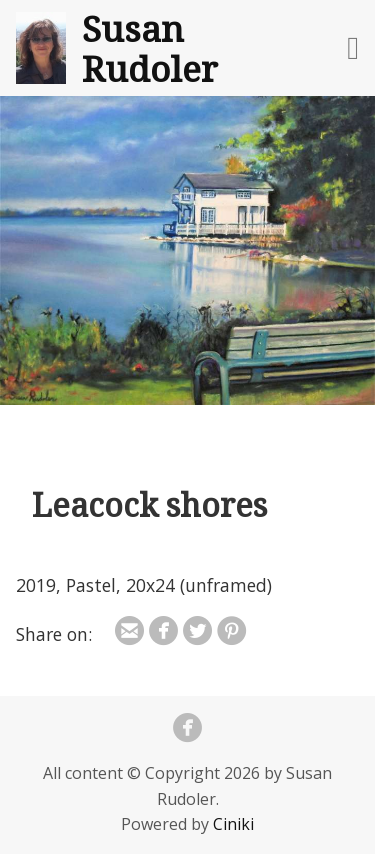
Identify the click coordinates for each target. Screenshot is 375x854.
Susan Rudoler (150, 48)
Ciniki (233, 824)
